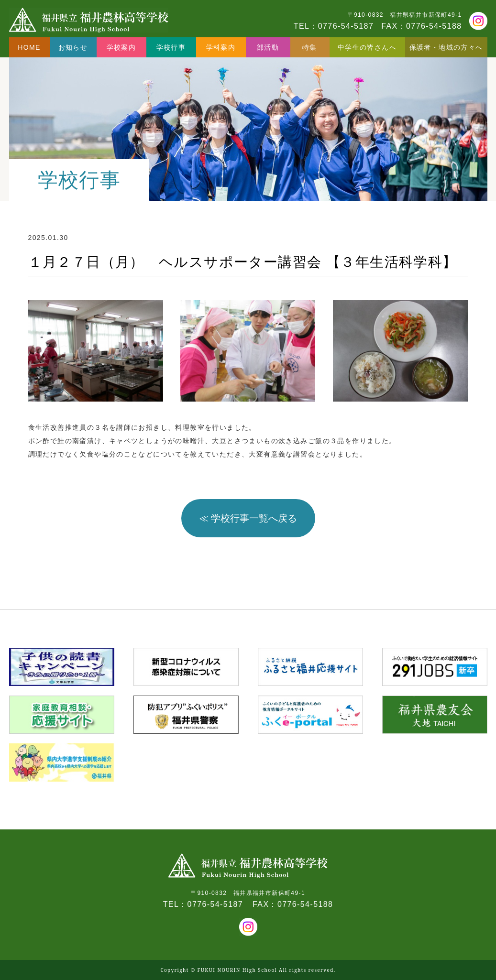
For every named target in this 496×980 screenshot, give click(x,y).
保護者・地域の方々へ (446, 47)
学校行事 (171, 47)
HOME (29, 47)
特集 (310, 47)
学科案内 (221, 47)
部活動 (268, 47)
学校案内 (121, 47)
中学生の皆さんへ (367, 47)
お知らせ (73, 47)
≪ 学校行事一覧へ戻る (248, 518)
